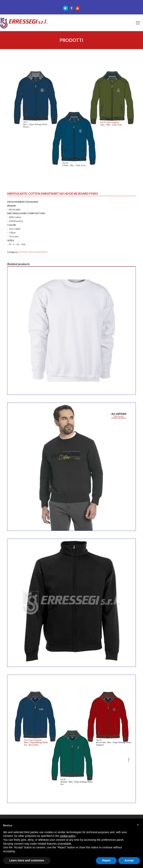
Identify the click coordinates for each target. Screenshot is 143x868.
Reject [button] (106, 860)
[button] (138, 825)
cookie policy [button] (67, 836)
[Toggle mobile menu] (138, 23)
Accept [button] (129, 860)
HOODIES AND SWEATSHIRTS (33, 252)
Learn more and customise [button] (27, 860)
